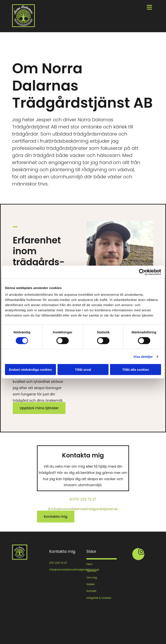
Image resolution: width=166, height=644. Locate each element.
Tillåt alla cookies (136, 370)
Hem (89, 564)
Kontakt (91, 591)
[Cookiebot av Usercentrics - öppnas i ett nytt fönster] (142, 272)
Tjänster (92, 571)
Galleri (91, 584)
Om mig (92, 578)
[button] (39, 408)
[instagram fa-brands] (141, 553)
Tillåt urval (83, 370)
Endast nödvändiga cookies (30, 370)
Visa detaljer (143, 356)
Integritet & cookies (99, 598)
